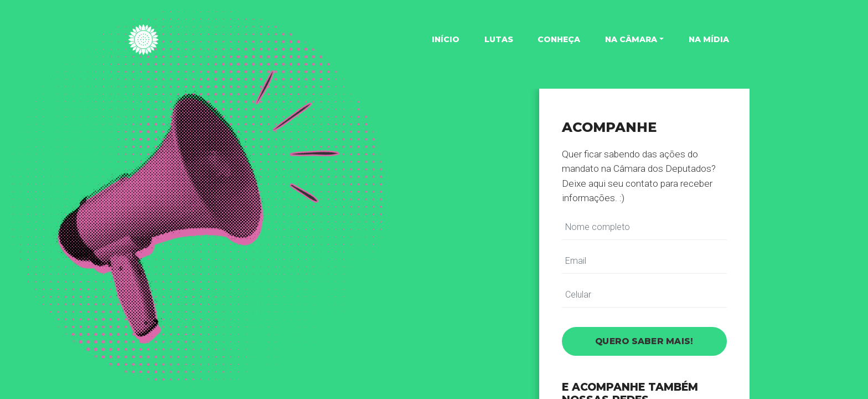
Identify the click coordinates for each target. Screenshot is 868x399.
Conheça (559, 39)
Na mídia (709, 39)
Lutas (499, 39)
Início (446, 39)
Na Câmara (631, 39)
